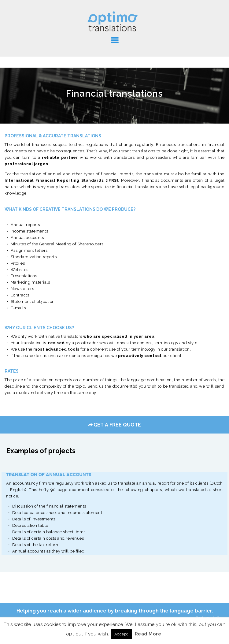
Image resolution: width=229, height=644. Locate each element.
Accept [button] (121, 634)
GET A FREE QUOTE (114, 425)
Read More (148, 634)
